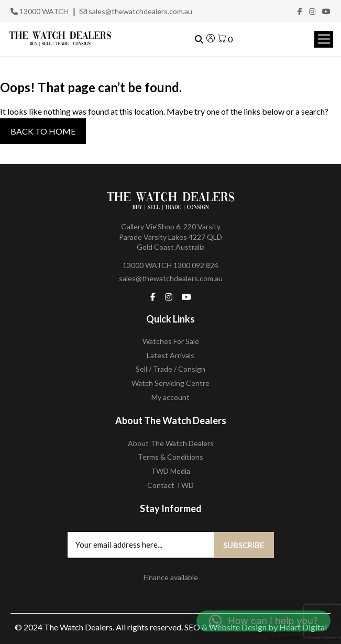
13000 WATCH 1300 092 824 (170, 265)
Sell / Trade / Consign (170, 369)
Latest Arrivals (170, 355)
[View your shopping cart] (225, 39)
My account (170, 397)
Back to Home (43, 131)
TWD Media (170, 471)
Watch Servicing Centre (170, 383)
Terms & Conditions (170, 457)
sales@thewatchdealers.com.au (136, 11)
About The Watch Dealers (171, 443)
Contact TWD (170, 485)
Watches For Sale (171, 341)
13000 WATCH (40, 11)
